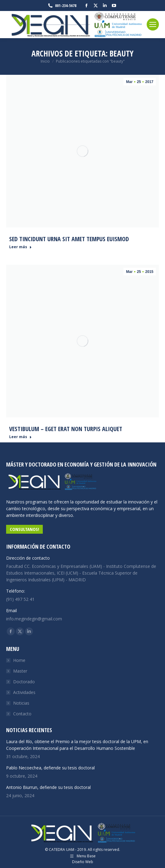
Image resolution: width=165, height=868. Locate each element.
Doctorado (24, 682)
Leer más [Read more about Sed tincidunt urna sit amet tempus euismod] (20, 247)
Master (20, 671)
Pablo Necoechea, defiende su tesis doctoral (50, 768)
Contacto (22, 714)
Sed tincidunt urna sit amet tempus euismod (69, 239)
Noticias (21, 703)
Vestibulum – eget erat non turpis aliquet (66, 429)
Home (19, 660)
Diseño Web (83, 862)
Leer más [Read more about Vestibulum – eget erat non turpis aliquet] (20, 437)
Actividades (24, 692)
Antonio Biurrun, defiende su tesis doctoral (48, 787)
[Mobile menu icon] (153, 24)
